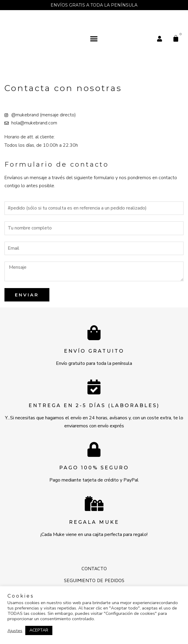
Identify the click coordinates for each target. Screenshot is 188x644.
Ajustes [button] (15, 631)
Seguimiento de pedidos (94, 580)
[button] (94, 39)
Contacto (94, 568)
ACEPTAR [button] (39, 630)
